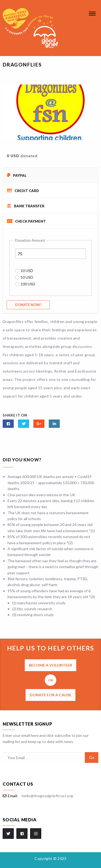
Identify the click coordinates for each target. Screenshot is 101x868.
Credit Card (23, 191)
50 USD (27, 277)
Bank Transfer (26, 206)
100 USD (28, 284)
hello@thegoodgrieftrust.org (47, 796)
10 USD (27, 271)
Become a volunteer (50, 665)
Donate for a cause (50, 695)
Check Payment (26, 221)
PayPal (17, 175)
